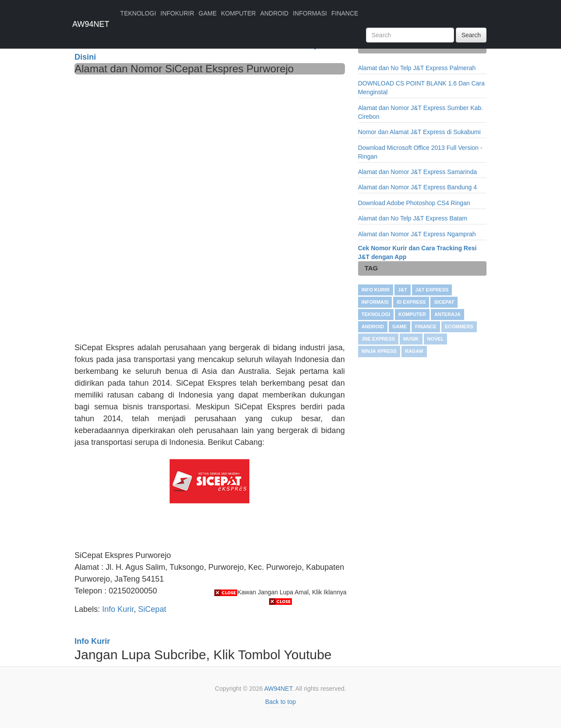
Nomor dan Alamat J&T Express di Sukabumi (419, 132)
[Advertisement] (210, 140)
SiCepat (444, 302)
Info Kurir (376, 290)
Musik (411, 339)
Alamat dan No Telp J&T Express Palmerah (417, 68)
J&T (403, 290)
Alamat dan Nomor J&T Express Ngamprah (417, 234)
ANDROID (275, 13)
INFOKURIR (177, 13)
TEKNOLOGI (138, 13)
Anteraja (447, 314)
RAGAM (414, 351)
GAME (208, 13)
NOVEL (436, 339)
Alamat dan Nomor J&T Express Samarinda (417, 172)
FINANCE (345, 13)
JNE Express (378, 339)
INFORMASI (310, 13)
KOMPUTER (238, 13)
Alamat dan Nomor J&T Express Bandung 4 (417, 187)
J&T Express (432, 290)
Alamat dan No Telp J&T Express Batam (413, 218)
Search (471, 35)
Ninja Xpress (379, 351)
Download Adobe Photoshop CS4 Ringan (414, 203)
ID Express (411, 302)
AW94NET (91, 24)
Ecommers (459, 327)
